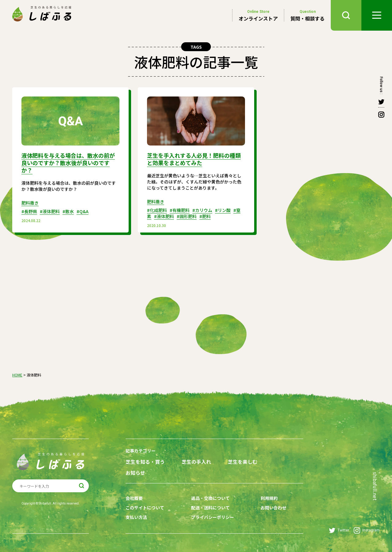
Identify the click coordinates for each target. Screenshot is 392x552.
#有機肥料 (180, 210)
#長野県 (29, 211)
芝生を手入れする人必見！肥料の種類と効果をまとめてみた (194, 159)
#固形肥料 (187, 216)
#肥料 (205, 216)
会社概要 (134, 498)
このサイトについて (145, 508)
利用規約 (269, 498)
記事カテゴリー (141, 451)
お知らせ (135, 473)
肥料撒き (30, 203)
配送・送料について (210, 508)
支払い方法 (136, 517)
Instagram (367, 530)
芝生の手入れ (196, 462)
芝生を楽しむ (243, 462)
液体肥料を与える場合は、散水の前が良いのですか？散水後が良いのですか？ (68, 163)
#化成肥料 (157, 210)
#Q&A (83, 211)
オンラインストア (258, 15)
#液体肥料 (50, 211)
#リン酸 (223, 210)
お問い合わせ (273, 508)
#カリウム (202, 210)
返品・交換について (210, 498)
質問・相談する (307, 15)
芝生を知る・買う (145, 462)
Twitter (339, 530)
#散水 (68, 211)
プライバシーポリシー (213, 517)
